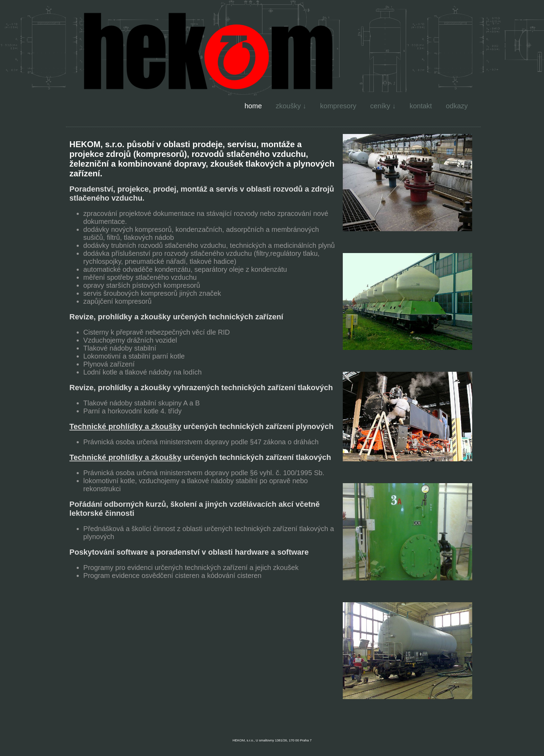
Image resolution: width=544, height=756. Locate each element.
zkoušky (288, 106)
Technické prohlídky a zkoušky (125, 426)
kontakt (420, 106)
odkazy (457, 106)
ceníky (380, 106)
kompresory (338, 106)
